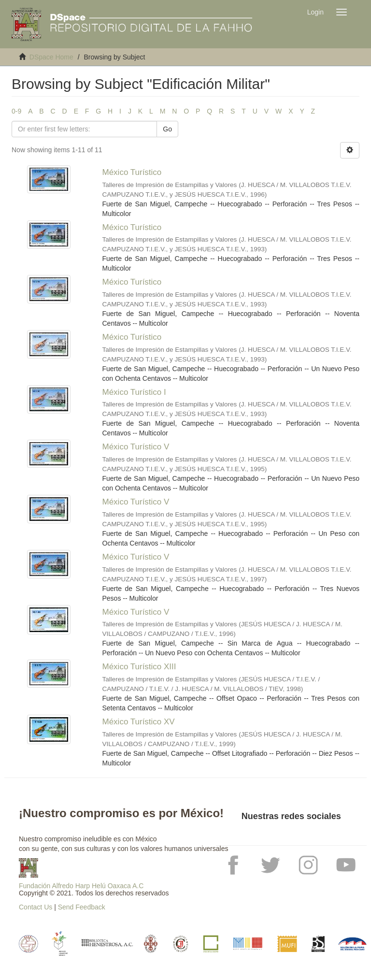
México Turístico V (136, 447)
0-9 (16, 111)
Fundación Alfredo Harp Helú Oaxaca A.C (81, 886)
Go (167, 129)
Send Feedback (82, 907)
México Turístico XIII (139, 667)
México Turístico (132, 172)
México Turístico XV (139, 722)
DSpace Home (51, 57)
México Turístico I (134, 392)
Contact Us (36, 907)
